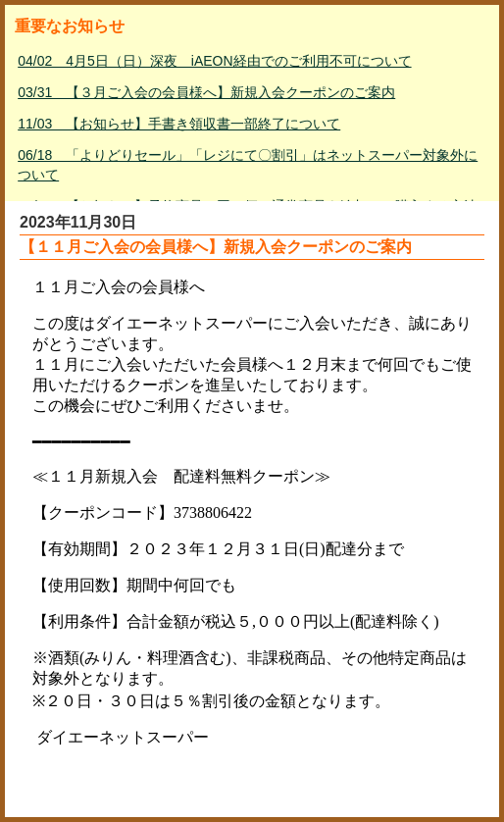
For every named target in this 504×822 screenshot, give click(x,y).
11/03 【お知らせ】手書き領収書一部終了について (179, 124)
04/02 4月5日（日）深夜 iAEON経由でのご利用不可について (214, 61)
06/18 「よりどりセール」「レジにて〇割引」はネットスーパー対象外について (248, 165)
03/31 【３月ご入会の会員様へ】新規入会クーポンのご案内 (206, 92)
